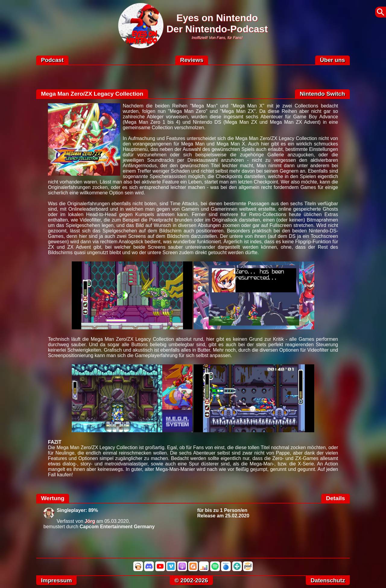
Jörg (90, 521)
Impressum (56, 580)
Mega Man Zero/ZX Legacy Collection (92, 94)
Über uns (332, 60)
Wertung (53, 498)
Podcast (52, 60)
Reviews (192, 60)
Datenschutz (328, 580)
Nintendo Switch (322, 94)
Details (335, 498)
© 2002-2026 (191, 580)
